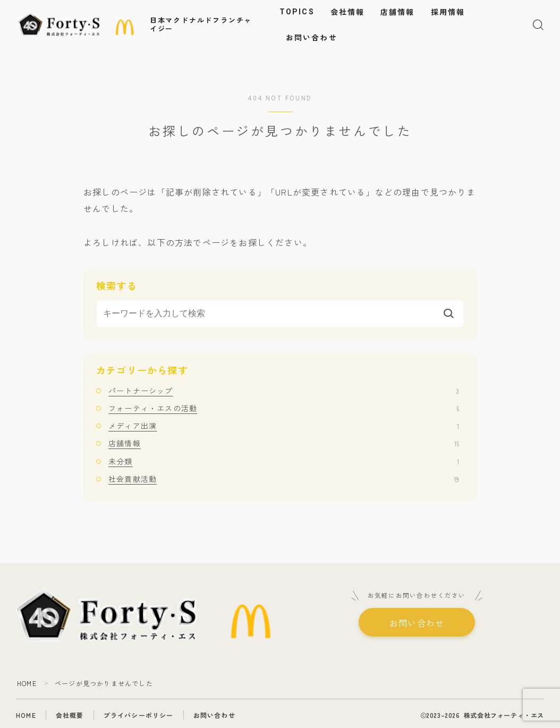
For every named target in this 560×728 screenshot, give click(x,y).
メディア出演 (284, 426)
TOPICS (297, 12)
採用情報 (448, 12)
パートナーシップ (284, 391)
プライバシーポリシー (139, 715)
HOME (27, 683)
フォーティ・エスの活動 (284, 408)
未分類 (284, 461)
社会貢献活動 (284, 479)
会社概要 (70, 715)
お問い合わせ (312, 38)
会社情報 (347, 12)
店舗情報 (397, 12)
